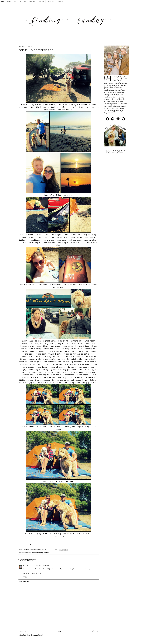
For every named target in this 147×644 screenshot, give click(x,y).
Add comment (24, 582)
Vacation (46, 553)
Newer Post (23, 631)
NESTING (42, 1)
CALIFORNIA (51, 1)
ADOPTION (23, 1)
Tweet (31, 544)
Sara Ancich (28, 566)
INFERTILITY (33, 1)
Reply (25, 577)
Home (59, 631)
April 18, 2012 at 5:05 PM (41, 566)
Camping (40, 553)
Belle (30, 553)
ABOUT (9, 1)
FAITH (16, 1)
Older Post (95, 631)
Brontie (34, 553)
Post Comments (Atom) (35, 635)
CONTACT (60, 1)
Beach (26, 553)
